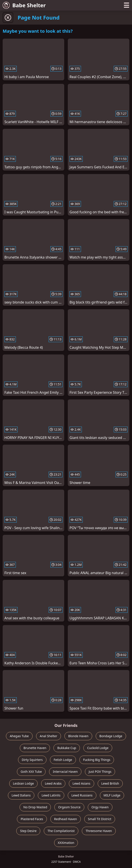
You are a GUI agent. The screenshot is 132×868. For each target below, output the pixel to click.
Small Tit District (100, 819)
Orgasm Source (69, 807)
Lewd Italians (21, 795)
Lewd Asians (82, 783)
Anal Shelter (49, 736)
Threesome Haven (99, 831)
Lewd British (110, 783)
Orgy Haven (100, 807)
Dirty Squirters (32, 760)
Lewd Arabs (53, 783)
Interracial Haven (65, 772)
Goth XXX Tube (31, 772)
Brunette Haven (35, 748)
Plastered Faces (32, 819)
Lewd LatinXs (51, 795)
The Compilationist (61, 831)
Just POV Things (100, 772)
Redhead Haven (66, 819)
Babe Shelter (24, 5)
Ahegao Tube (19, 736)
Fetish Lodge (63, 760)
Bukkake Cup (67, 748)
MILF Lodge (112, 795)
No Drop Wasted (35, 807)
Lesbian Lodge (23, 783)
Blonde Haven (78, 736)
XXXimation (66, 843)
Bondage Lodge (111, 736)
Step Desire (28, 831)
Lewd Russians (82, 795)
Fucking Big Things (97, 760)
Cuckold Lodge (98, 748)
